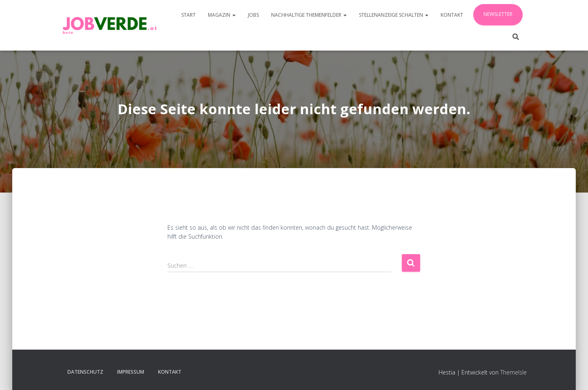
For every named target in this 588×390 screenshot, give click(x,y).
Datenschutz (85, 372)
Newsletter (498, 14)
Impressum (131, 372)
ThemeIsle (513, 372)
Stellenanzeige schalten (394, 15)
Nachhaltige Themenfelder (309, 15)
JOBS (253, 15)
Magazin (222, 15)
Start (188, 15)
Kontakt (452, 15)
